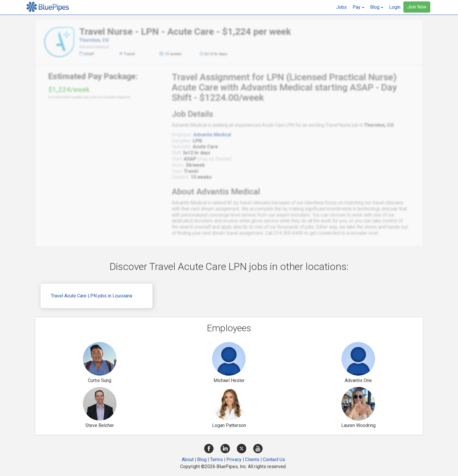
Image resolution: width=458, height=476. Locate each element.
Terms (216, 460)
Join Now (417, 7)
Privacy (234, 460)
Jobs (341, 7)
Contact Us (274, 460)
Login (395, 7)
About (188, 460)
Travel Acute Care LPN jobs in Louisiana (91, 296)
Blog (202, 460)
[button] (358, 7)
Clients (252, 460)
